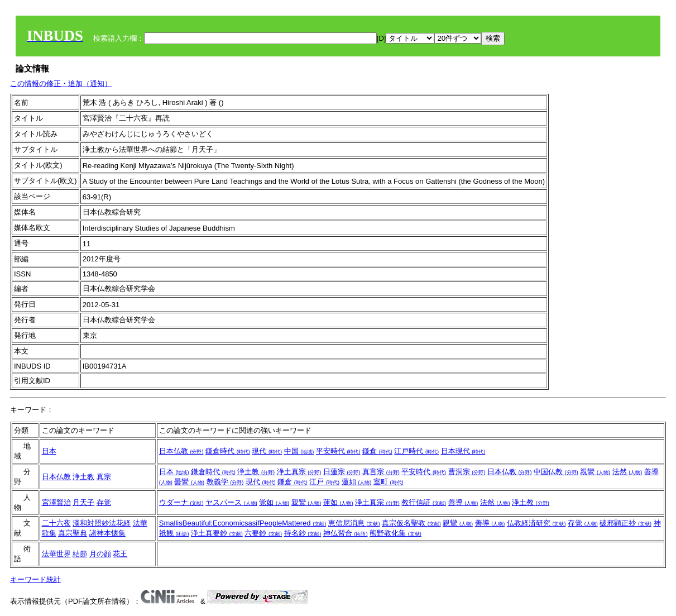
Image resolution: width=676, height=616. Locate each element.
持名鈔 (303, 533)
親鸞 (595, 472)
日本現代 (463, 451)
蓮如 (357, 482)
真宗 (104, 477)
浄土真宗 (299, 472)
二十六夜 (56, 523)
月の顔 (100, 554)
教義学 (225, 482)
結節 (80, 554)
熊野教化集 (395, 533)
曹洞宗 (467, 472)
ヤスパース (231, 502)
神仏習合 (346, 533)
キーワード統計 (35, 579)
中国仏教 (556, 472)
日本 (49, 451)
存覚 (104, 502)
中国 (299, 451)
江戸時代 (416, 451)
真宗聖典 (73, 533)
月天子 (83, 502)
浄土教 (83, 477)
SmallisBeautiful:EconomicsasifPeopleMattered (243, 523)
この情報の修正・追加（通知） (61, 83)
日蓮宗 (342, 472)
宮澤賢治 (56, 502)
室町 (389, 482)
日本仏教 (181, 451)
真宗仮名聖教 (411, 523)
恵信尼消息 (354, 523)
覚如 (274, 502)
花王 (120, 554)
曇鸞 (189, 482)
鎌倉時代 (228, 451)
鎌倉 (377, 451)
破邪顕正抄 (625, 523)
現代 (267, 451)
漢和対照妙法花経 (102, 523)
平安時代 (338, 451)
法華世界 (56, 554)
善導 (463, 502)
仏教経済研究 (536, 523)
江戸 (324, 482)
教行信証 (424, 502)
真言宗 (381, 472)
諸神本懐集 (107, 533)
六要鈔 (263, 533)
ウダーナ (181, 502)
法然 (627, 472)
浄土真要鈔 (217, 533)
